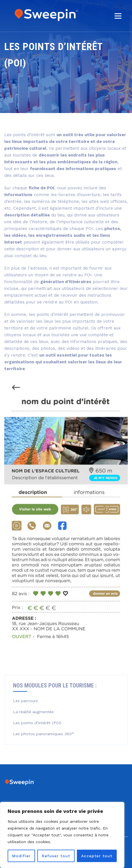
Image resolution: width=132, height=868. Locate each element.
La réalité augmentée (33, 712)
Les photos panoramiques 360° (43, 734)
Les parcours (25, 701)
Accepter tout (97, 856)
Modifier (21, 856)
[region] (62, 835)
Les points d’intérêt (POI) (37, 723)
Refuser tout (56, 856)
